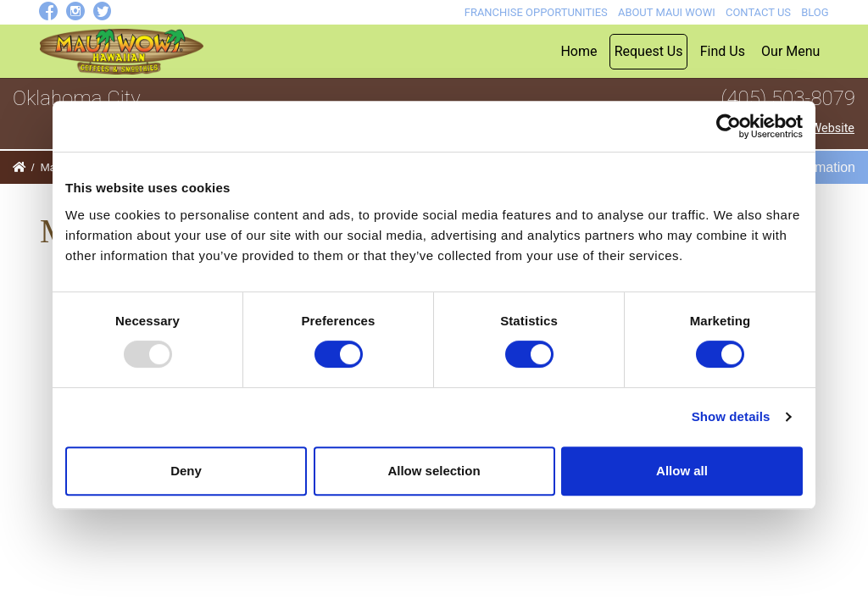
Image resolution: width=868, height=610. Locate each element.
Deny (186, 471)
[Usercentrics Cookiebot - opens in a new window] (729, 126)
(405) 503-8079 (788, 98)
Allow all (682, 471)
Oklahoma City (77, 98)
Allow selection (434, 471)
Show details (731, 416)
